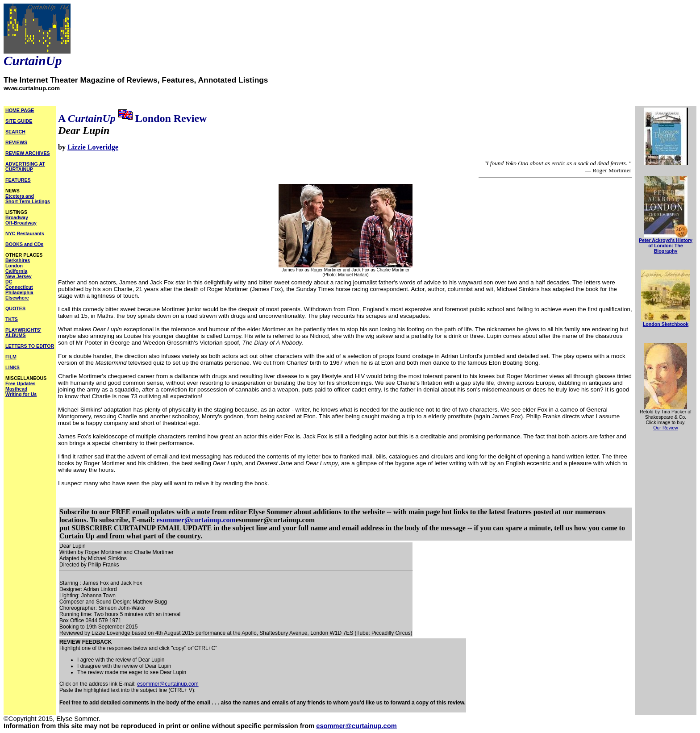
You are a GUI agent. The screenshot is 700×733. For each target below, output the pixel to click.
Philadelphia (19, 292)
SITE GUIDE (19, 121)
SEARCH (15, 132)
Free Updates (21, 383)
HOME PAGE (20, 110)
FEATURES (18, 180)
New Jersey (19, 276)
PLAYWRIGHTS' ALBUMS (23, 333)
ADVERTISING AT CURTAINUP (25, 167)
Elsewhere (17, 298)
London (14, 266)
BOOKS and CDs (24, 244)
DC (9, 282)
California (16, 271)
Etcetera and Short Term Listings (28, 199)
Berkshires (18, 260)
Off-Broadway (21, 223)
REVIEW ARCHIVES (28, 153)
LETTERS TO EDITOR (30, 346)
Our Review (666, 428)
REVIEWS (16, 142)
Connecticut (19, 287)
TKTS (12, 319)
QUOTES (15, 308)
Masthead (16, 389)
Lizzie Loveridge (93, 147)
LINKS (12, 367)
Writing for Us (21, 394)
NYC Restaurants (25, 233)
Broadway (17, 217)
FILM (11, 357)
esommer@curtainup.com (196, 520)
